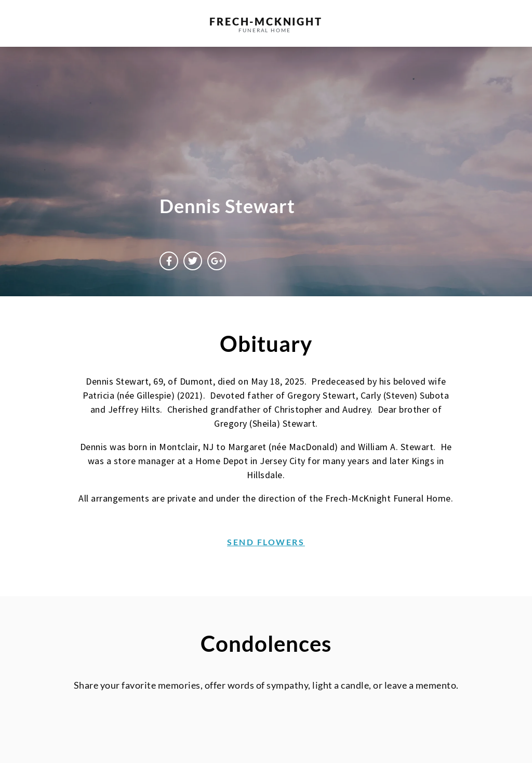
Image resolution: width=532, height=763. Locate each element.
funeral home (265, 30)
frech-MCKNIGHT (266, 21)
